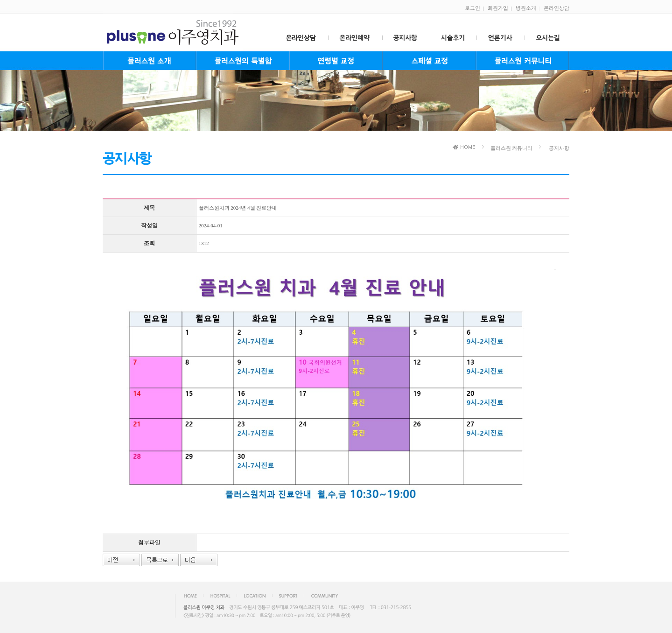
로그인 (472, 8)
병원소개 (526, 8)
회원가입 (498, 8)
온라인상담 (556, 8)
